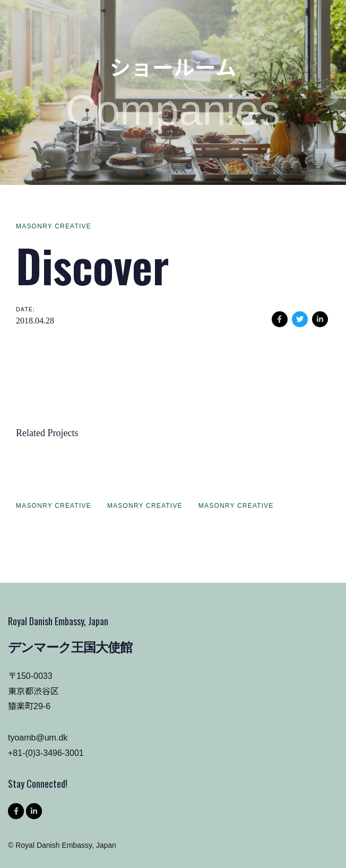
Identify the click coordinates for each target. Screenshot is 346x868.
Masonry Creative (54, 226)
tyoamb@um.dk (38, 738)
